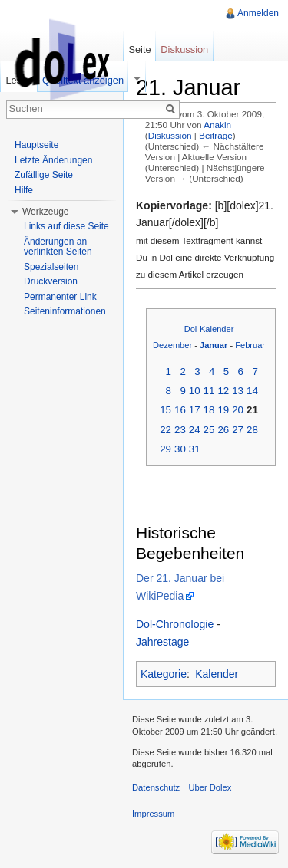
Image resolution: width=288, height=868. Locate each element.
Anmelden (258, 13)
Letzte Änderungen (53, 160)
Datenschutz (156, 787)
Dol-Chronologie (175, 624)
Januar (214, 345)
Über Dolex (210, 787)
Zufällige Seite (44, 175)
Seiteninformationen (65, 311)
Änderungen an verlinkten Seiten (58, 247)
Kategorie (164, 674)
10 (195, 391)
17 (195, 410)
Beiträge (216, 135)
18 (209, 410)
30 (180, 449)
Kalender (217, 674)
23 (180, 430)
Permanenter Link (60, 297)
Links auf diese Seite (66, 226)
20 (238, 410)
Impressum (153, 814)
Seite (139, 49)
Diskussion (170, 135)
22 (166, 430)
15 (166, 410)
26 (223, 430)
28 (252, 430)
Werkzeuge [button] (45, 212)
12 (223, 391)
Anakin (217, 125)
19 (223, 410)
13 (238, 391)
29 (166, 449)
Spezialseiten (51, 267)
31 (195, 449)
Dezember (172, 345)
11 (209, 391)
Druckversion (51, 281)
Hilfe (24, 190)
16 (180, 410)
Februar (250, 345)
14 (252, 391)
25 (209, 430)
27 (238, 430)
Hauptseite (36, 145)
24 (195, 430)
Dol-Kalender (209, 329)
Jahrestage (162, 642)
